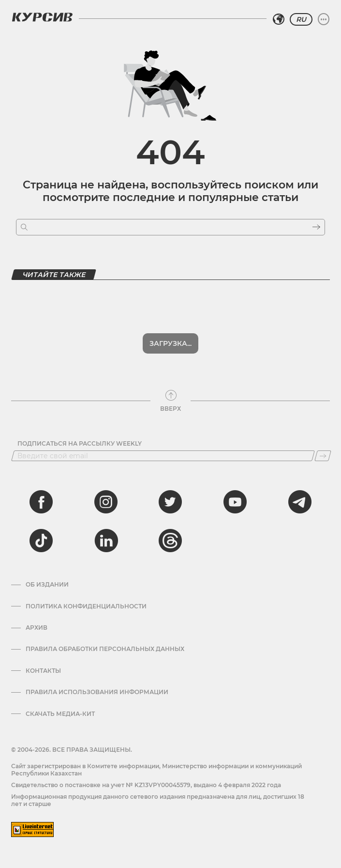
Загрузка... (170, 343)
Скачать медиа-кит (60, 714)
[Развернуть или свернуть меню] (324, 19)
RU (301, 19)
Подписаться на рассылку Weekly (80, 444)
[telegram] (300, 502)
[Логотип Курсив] (42, 17)
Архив (37, 628)
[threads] (170, 541)
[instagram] (106, 502)
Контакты (43, 671)
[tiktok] (41, 541)
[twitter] (170, 502)
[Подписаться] (323, 456)
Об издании (47, 585)
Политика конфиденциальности (86, 606)
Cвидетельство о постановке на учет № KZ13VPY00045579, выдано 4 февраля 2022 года (146, 785)
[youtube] (235, 502)
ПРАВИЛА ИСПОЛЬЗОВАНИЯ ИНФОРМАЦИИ (97, 692)
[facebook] (41, 502)
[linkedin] (106, 541)
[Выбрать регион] (279, 19)
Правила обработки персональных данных (105, 649)
